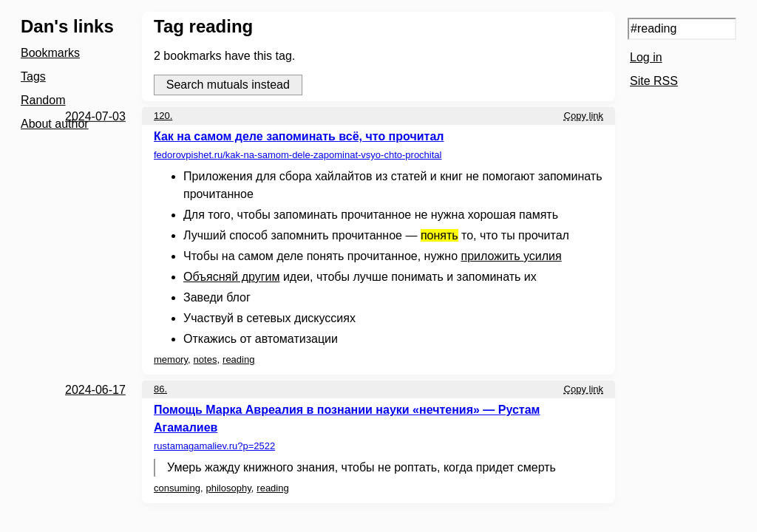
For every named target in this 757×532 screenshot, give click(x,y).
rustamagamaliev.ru (214, 446)
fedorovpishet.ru (298, 155)
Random (43, 100)
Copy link (584, 116)
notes (206, 359)
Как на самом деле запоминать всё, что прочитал (299, 136)
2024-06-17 (95, 390)
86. (160, 389)
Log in (646, 57)
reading (238, 359)
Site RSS (654, 81)
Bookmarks (50, 53)
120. (163, 116)
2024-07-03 (95, 116)
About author (55, 124)
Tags (33, 76)
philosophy (229, 488)
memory (171, 359)
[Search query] (682, 29)
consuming (177, 488)
